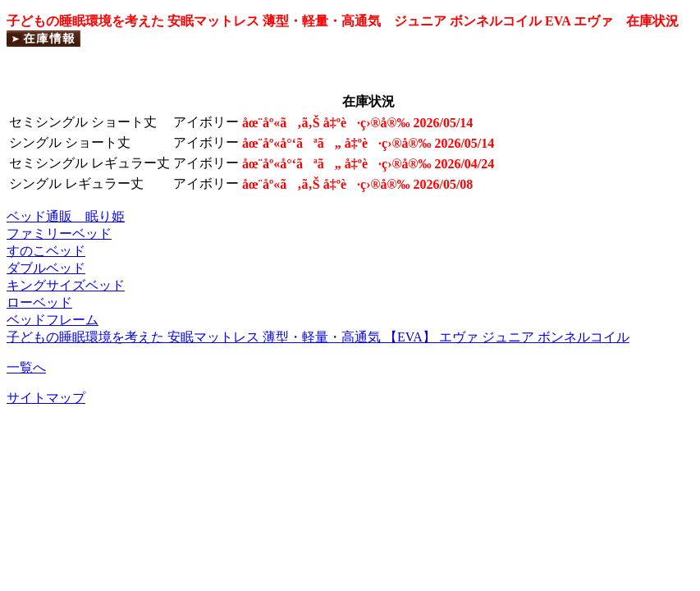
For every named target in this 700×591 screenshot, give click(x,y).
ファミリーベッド (59, 234)
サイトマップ (46, 398)
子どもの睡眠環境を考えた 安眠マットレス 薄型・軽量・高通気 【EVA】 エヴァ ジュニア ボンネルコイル (318, 337)
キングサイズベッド (66, 285)
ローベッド (39, 302)
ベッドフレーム (53, 320)
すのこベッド (46, 251)
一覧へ (26, 367)
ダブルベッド (46, 268)
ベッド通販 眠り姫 (66, 216)
